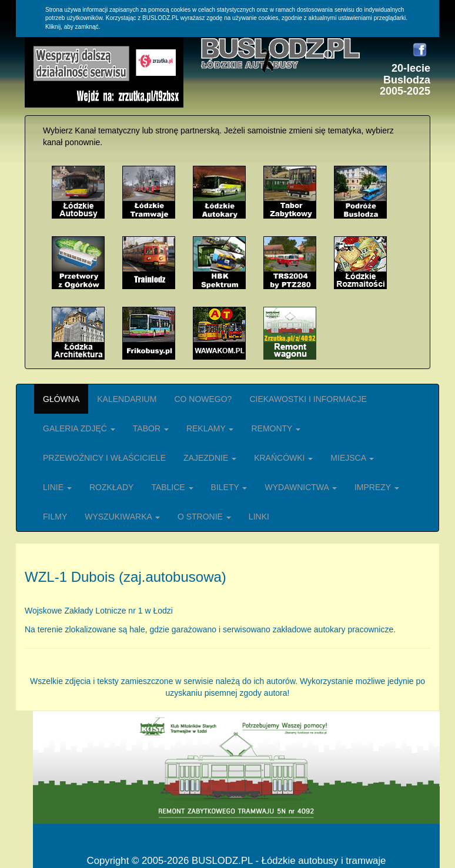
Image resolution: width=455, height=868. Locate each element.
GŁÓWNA (61, 399)
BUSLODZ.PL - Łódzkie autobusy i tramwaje (289, 861)
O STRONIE (204, 517)
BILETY (229, 487)
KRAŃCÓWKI (283, 458)
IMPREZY (377, 487)
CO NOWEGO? (203, 399)
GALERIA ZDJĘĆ (79, 428)
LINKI (259, 517)
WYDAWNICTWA (301, 487)
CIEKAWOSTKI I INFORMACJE (308, 399)
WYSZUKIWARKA (122, 517)
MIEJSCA (352, 458)
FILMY (55, 517)
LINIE (57, 487)
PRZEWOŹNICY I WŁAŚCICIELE (104, 458)
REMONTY (276, 428)
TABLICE (172, 487)
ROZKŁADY (111, 487)
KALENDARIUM (127, 399)
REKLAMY (210, 428)
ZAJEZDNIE (210, 458)
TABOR (151, 428)
